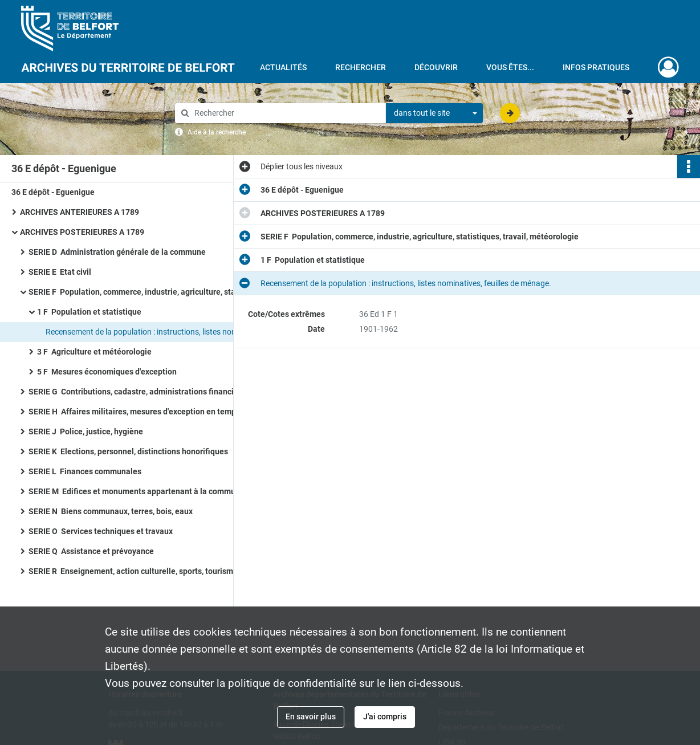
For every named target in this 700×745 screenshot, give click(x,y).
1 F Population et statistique (89, 312)
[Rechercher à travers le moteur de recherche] (286, 113)
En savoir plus (311, 716)
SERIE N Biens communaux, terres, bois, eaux (111, 511)
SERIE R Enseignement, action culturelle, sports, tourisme (133, 571)
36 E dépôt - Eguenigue (53, 192)
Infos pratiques (596, 67)
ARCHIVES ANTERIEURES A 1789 (80, 212)
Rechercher (361, 67)
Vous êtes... (510, 67)
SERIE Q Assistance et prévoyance (91, 551)
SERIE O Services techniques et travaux (101, 531)
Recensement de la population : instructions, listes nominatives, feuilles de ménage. (160, 332)
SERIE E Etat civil (60, 272)
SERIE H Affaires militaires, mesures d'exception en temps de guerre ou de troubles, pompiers (143, 412)
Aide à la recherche (217, 132)
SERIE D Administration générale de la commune (117, 252)
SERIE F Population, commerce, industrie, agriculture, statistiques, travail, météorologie (143, 292)
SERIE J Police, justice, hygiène (86, 431)
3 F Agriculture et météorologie (94, 352)
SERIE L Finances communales (85, 471)
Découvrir (436, 67)
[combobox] (434, 113)
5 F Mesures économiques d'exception (107, 372)
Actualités (283, 67)
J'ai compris (385, 716)
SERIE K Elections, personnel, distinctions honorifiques (128, 451)
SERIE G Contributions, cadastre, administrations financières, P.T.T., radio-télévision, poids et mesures (143, 392)
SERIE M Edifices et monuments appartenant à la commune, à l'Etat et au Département (143, 491)
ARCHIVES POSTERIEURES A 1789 (82, 232)
